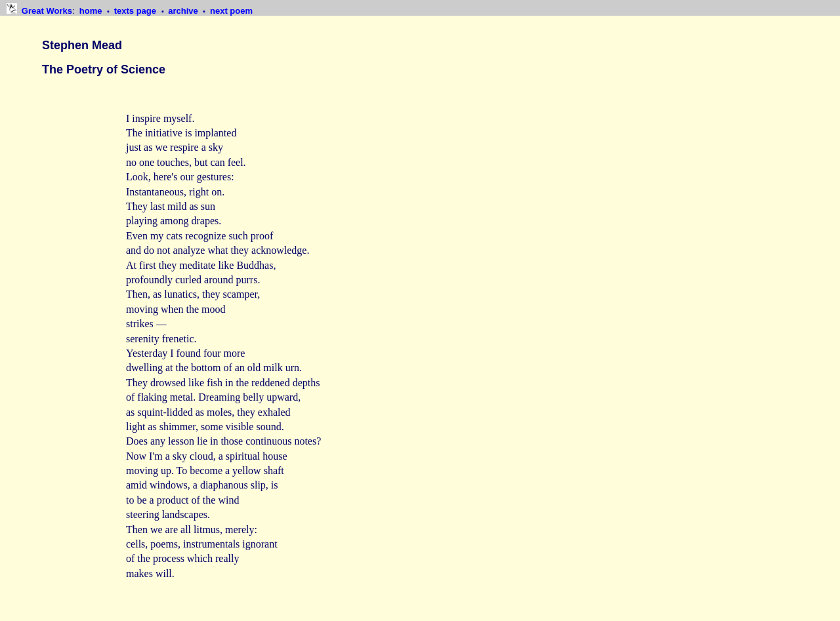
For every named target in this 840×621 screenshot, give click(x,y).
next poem (231, 11)
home (92, 11)
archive (184, 11)
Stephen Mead (82, 45)
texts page (136, 11)
